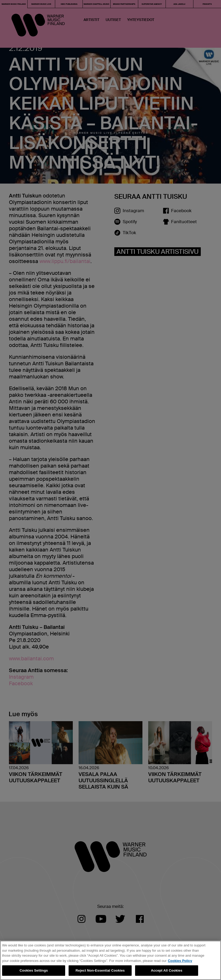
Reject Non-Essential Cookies (100, 970)
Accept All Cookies (167, 970)
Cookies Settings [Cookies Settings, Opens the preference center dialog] (34, 970)
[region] (110, 960)
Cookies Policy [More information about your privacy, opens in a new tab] (180, 961)
